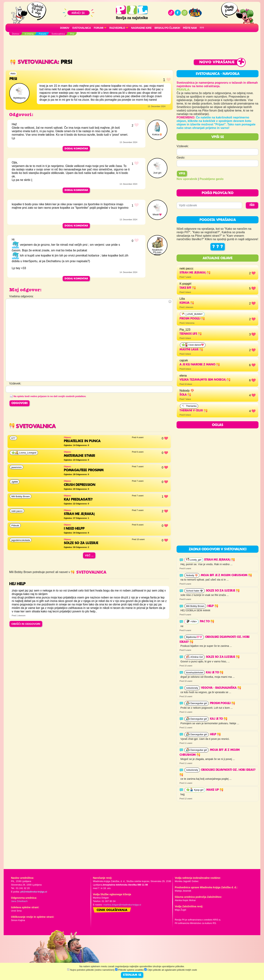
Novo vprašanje (217, 62)
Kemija (187, 303)
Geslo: (181, 158)
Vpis (182, 174)
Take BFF (188, 288)
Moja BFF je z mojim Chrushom (226, 575)
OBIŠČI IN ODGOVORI (26, 624)
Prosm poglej (192, 319)
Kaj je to (215, 673)
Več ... (89, 555)
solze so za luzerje (223, 591)
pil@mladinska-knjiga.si (34, 892)
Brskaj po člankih (167, 28)
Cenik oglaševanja (112, 910)
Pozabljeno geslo (211, 179)
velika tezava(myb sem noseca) (205, 380)
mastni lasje (191, 350)
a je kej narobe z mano (200, 365)
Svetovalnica (82, 28)
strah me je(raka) (195, 273)
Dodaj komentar (76, 149)
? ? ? (218, 247)
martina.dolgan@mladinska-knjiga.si (122, 905)
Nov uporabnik (187, 179)
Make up (215, 790)
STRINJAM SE (132, 975)
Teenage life (190, 334)
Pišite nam (190, 28)
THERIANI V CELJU (194, 411)
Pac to (207, 622)
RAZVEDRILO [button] (117, 28)
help (213, 606)
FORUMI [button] (99, 28)
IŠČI (252, 205)
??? (202, 28)
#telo (13, 74)
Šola (185, 395)
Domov (65, 28)
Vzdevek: (183, 146)
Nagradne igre (141, 28)
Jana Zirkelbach (19, 901)
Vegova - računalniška (221, 688)
